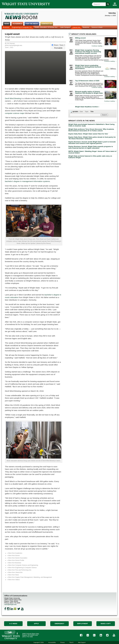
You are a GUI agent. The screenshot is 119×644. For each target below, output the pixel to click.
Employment (83, 624)
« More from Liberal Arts (15, 572)
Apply (36, 624)
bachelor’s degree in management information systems (27, 181)
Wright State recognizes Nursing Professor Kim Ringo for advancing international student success (88, 52)
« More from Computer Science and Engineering (23, 565)
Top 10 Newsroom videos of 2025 (87, 81)
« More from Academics (15, 553)
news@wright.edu (10, 604)
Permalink (58, 48)
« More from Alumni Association (17, 558)
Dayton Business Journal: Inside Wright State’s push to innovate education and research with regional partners (92, 143)
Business (6, 27)
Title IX (71, 642)
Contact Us (47, 24)
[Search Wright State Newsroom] (104, 115)
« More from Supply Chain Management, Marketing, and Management (29, 577)
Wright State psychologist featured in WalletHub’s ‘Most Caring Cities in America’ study (91, 125)
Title (92, 112)
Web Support (82, 642)
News (7, 24)
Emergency (59, 624)
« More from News (13, 575)
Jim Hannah (11, 44)
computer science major (15, 113)
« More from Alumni (13, 556)
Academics (17, 24)
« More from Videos (13, 580)
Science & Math (97, 27)
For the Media (32, 24)
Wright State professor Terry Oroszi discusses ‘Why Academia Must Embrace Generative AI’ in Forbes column (91, 130)
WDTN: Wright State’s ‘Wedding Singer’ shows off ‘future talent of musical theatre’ (92, 152)
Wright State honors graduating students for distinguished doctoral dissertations (88, 67)
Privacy (62, 642)
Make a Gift (106, 624)
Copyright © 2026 (39, 642)
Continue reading (98, 46)
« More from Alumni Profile (16, 560)
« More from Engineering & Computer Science (22, 568)
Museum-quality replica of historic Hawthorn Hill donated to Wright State (89, 92)
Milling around (80, 38)
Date (81, 112)
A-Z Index (13, 624)
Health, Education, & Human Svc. (46, 27)
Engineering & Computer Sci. (22, 27)
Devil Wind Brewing (13, 98)
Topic (87, 112)
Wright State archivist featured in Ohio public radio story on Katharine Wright (90, 157)
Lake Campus (65, 27)
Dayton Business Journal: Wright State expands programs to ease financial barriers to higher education (91, 147)
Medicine (86, 27)
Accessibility (52, 642)
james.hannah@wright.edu (14, 45)
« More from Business (14, 563)
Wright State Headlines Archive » (87, 107)
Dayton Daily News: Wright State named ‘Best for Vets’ (88, 134)
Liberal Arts (76, 27)
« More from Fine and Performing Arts (19, 570)
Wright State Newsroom (22, 16)
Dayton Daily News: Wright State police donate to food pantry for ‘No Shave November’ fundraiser (92, 138)
